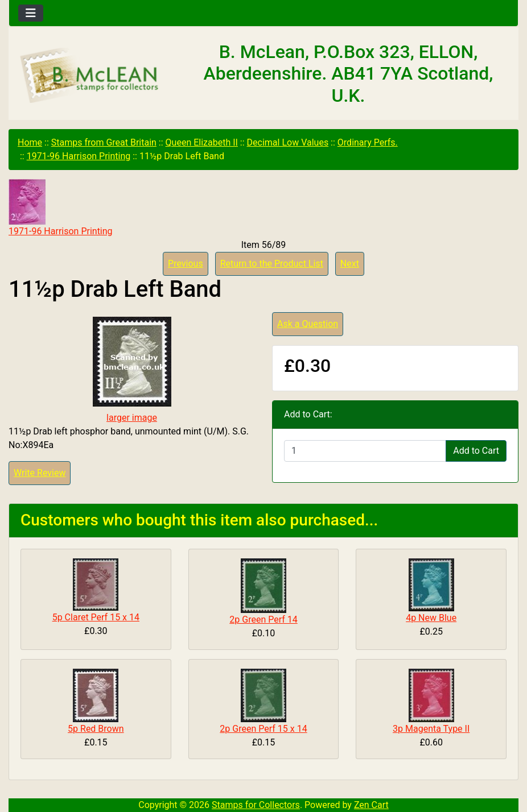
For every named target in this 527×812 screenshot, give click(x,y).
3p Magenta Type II (431, 729)
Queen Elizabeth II (202, 142)
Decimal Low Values (288, 142)
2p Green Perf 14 (263, 620)
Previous (186, 264)
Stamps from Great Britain (104, 142)
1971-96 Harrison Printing (79, 156)
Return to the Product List (272, 264)
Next (350, 264)
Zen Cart (371, 805)
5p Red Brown (96, 729)
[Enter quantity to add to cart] (365, 451)
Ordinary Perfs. (368, 142)
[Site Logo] (94, 76)
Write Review (40, 473)
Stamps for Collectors (256, 805)
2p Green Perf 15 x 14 (263, 729)
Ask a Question (308, 324)
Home (30, 142)
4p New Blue (431, 618)
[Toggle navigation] (31, 13)
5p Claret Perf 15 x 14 (96, 617)
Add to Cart (476, 451)
